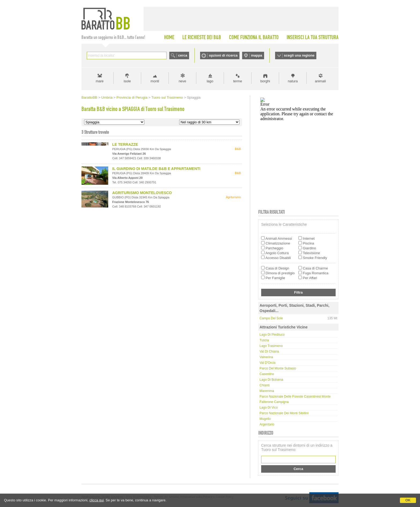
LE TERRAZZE (125, 145)
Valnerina (266, 357)
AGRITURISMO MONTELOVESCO (142, 193)
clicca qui (97, 500)
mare (100, 81)
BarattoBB (89, 97)
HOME (169, 37)
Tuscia (264, 340)
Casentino (267, 374)
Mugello (265, 419)
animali (320, 81)
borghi (265, 81)
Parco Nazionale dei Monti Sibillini (284, 413)
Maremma (267, 391)
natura (293, 81)
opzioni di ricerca (223, 55)
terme (237, 81)
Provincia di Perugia (132, 97)
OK (408, 500)
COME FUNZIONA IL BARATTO (254, 37)
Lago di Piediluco (272, 335)
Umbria (107, 97)
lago (210, 81)
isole (127, 81)
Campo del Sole (271, 318)
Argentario (267, 424)
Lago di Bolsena (271, 380)
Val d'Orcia (267, 363)
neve (182, 81)
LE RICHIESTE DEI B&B (202, 37)
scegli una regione (299, 55)
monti (155, 81)
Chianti (265, 385)
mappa (257, 55)
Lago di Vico (269, 408)
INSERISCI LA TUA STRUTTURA (313, 37)
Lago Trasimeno (271, 346)
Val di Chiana (269, 351)
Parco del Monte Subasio (278, 368)
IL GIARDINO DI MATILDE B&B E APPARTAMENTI (156, 169)
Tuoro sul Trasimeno (167, 97)
